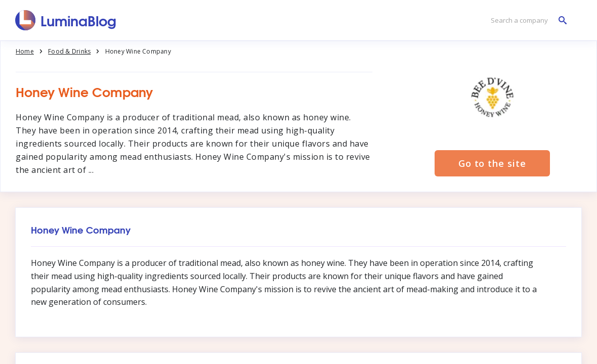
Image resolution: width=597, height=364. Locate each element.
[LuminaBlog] (66, 20)
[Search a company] (526, 20)
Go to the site (492, 163)
